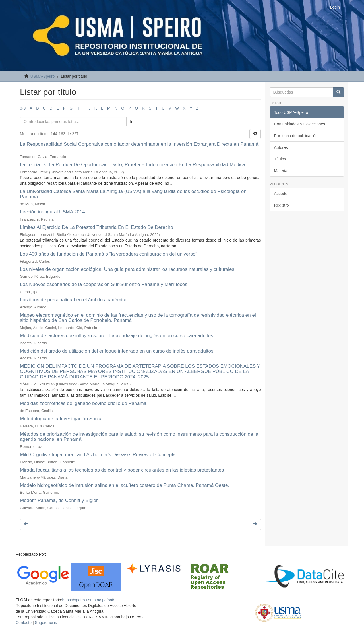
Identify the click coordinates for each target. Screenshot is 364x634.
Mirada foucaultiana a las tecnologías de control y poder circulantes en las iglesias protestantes (122, 470)
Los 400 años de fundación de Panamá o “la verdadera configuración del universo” (108, 254)
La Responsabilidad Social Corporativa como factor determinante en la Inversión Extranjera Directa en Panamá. (140, 144)
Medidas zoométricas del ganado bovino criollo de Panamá (83, 403)
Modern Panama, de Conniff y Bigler (59, 500)
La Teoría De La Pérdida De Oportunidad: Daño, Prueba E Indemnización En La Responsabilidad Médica (133, 165)
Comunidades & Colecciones (300, 124)
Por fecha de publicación (296, 136)
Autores (281, 147)
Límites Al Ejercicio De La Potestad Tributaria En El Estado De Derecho (97, 227)
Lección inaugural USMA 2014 (52, 212)
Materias (282, 171)
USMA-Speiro (43, 76)
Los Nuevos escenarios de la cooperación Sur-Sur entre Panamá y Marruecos (104, 284)
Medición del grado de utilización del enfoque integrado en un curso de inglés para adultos (117, 351)
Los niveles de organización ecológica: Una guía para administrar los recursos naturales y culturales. (128, 269)
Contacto (24, 623)
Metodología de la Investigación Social (61, 419)
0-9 (23, 108)
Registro (282, 205)
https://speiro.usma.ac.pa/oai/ (88, 600)
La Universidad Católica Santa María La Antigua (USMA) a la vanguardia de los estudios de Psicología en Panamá (133, 194)
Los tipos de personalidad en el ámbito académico (74, 300)
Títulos (280, 159)
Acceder (281, 194)
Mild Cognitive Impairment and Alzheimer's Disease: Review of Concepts (98, 455)
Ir (131, 122)
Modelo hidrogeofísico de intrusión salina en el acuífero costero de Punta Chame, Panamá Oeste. (125, 485)
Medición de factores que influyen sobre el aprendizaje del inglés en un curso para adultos (117, 336)
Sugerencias (46, 623)
